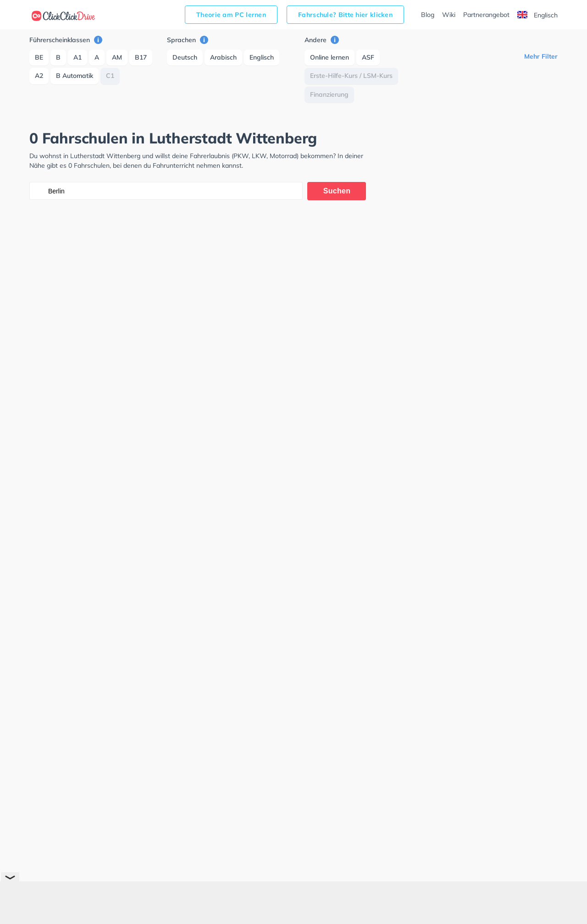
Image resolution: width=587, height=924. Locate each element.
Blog (428, 15)
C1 (110, 76)
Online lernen (329, 57)
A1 (78, 57)
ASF (368, 57)
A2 (39, 76)
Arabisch (223, 57)
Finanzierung (329, 94)
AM (117, 57)
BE (39, 57)
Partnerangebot (486, 15)
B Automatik (75, 76)
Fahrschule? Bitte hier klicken (345, 15)
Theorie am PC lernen (231, 15)
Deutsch (185, 57)
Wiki (449, 15)
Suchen (337, 191)
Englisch (537, 15)
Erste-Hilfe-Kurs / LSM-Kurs (351, 76)
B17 (141, 57)
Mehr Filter (541, 56)
